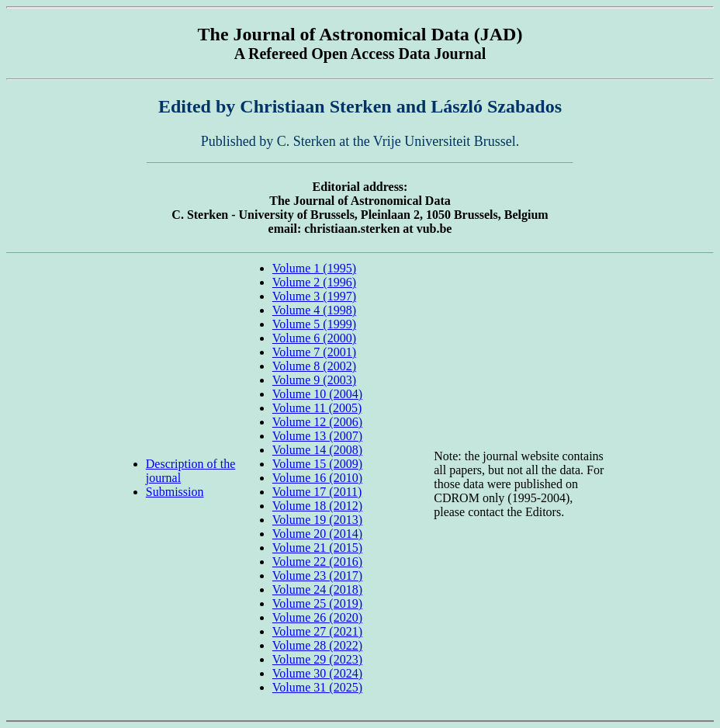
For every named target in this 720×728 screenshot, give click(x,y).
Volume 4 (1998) (314, 310)
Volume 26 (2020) (317, 617)
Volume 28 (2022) (317, 645)
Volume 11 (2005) (317, 408)
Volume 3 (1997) (314, 296)
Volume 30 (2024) (317, 673)
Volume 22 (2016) (317, 562)
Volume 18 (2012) (317, 506)
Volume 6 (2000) (314, 338)
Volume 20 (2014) (317, 534)
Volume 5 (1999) (314, 324)
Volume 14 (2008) (317, 450)
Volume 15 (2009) (317, 464)
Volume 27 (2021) (317, 631)
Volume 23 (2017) (317, 575)
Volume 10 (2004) (317, 394)
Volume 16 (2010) (317, 478)
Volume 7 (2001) (314, 352)
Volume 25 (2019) (317, 603)
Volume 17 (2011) (317, 492)
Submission (175, 492)
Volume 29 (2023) (317, 659)
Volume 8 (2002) (314, 366)
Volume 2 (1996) (314, 282)
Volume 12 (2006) (317, 422)
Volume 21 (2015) (317, 548)
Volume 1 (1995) (314, 268)
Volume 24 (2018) (317, 589)
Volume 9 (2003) (314, 380)
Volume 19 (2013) (317, 520)
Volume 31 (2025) (317, 687)
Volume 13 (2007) (317, 436)
